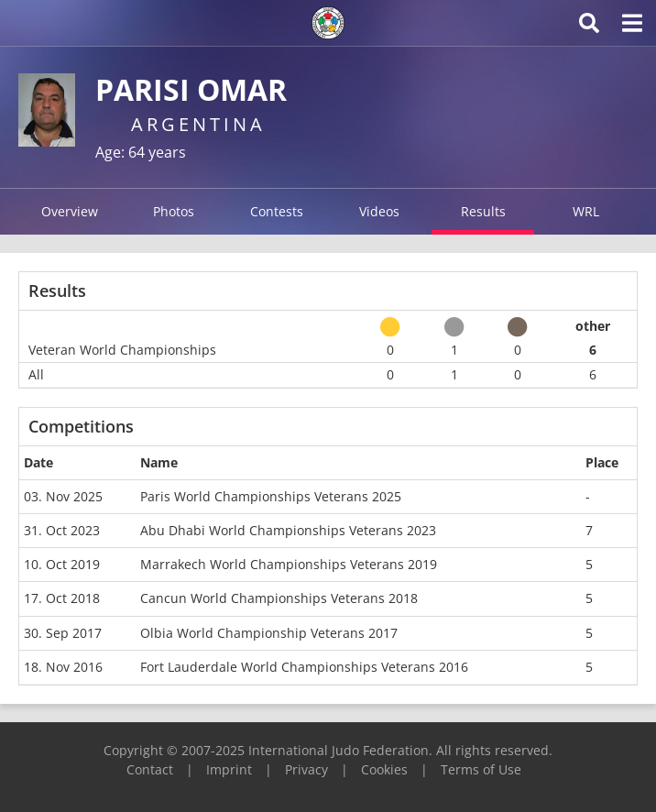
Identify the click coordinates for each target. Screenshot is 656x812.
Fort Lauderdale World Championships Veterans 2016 (304, 667)
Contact (150, 769)
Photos (174, 211)
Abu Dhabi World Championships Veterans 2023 (288, 530)
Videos (379, 211)
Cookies (384, 769)
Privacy (306, 769)
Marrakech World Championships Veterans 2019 (289, 564)
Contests (277, 211)
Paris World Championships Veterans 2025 (271, 496)
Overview (70, 211)
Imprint (229, 769)
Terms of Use (481, 769)
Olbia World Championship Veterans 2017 (269, 633)
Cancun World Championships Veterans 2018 (279, 598)
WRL (586, 211)
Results (483, 211)
